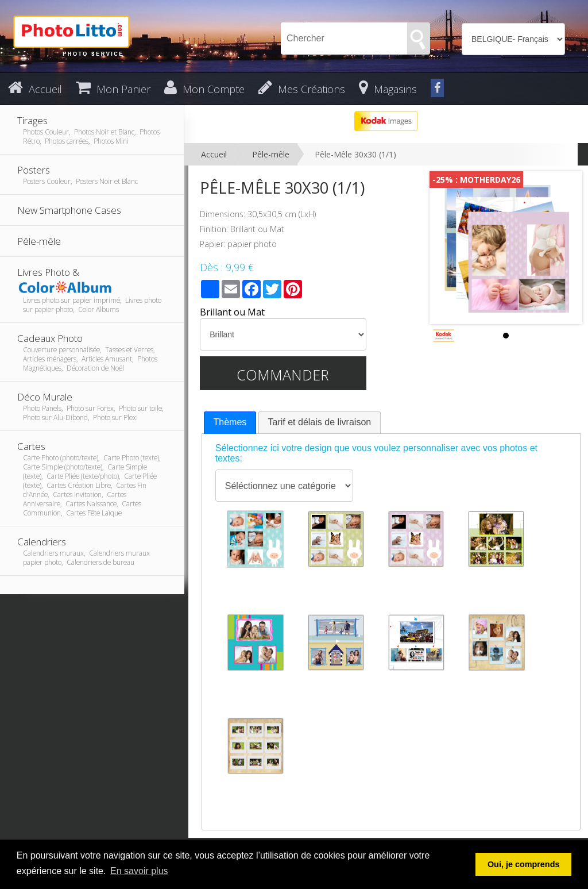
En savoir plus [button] (139, 871)
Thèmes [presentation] (230, 422)
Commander (283, 375)
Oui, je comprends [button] (524, 864)
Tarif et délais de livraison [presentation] (320, 422)
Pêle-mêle (271, 154)
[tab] (230, 423)
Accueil (214, 154)
